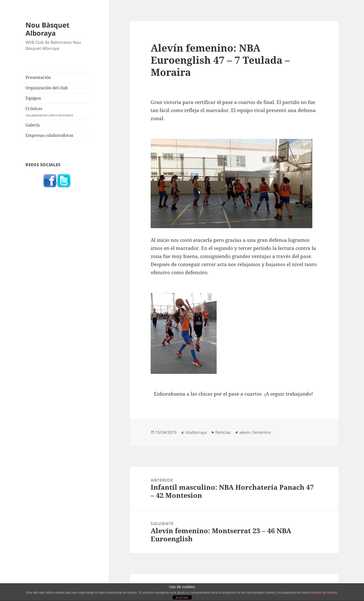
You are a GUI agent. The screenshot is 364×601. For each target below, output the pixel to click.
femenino (262, 432)
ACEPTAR (182, 598)
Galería (33, 125)
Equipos (33, 98)
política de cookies (325, 593)
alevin (245, 432)
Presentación (38, 77)
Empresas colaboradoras (49, 135)
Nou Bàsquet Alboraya (48, 29)
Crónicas (57, 112)
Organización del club (47, 88)
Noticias (223, 432)
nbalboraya (196, 432)
